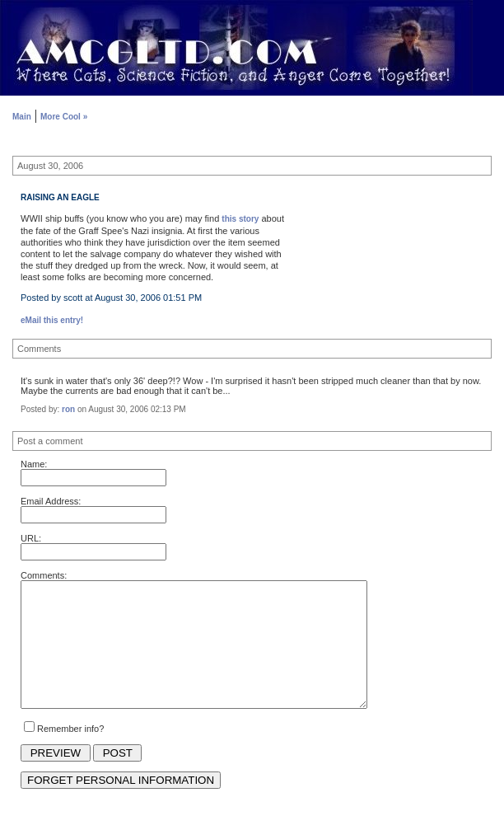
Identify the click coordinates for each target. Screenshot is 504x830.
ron (68, 409)
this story (240, 219)
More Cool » (64, 117)
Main (22, 117)
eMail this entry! (52, 320)
